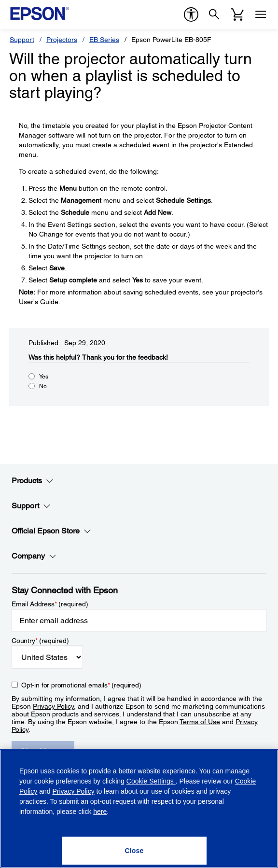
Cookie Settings (151, 781)
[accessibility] (191, 14)
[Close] (134, 851)
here (100, 812)
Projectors (62, 40)
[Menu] (261, 14)
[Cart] (237, 14)
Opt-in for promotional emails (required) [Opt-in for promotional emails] (81, 685)
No (43, 386)
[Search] (214, 14)
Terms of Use (200, 722)
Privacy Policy (53, 706)
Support (22, 40)
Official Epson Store (51, 531)
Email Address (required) (50, 604)
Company (34, 556)
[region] (139, 809)
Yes (44, 377)
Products (33, 481)
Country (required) (40, 641)
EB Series (104, 40)
